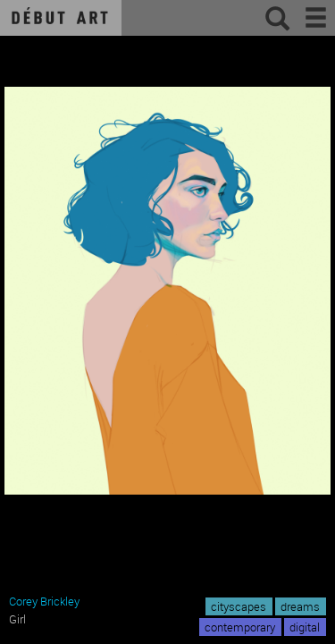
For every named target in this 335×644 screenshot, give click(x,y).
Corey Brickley (44, 601)
